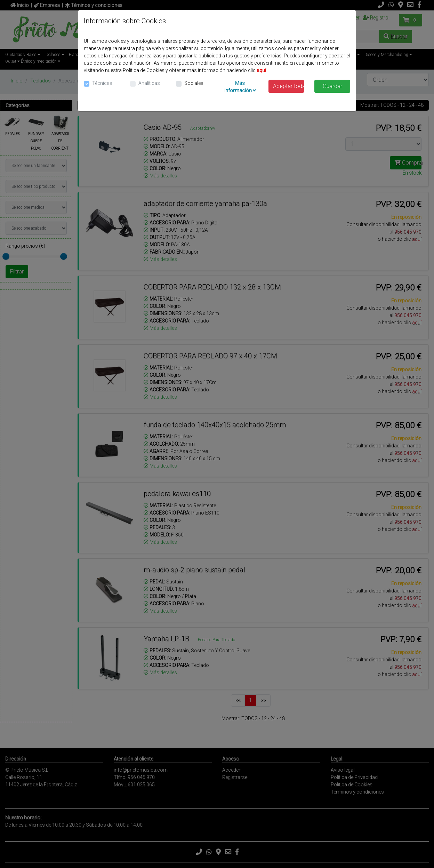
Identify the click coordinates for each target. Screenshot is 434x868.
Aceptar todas (289, 86)
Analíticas (149, 83)
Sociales (194, 83)
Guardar (332, 86)
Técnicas (102, 83)
